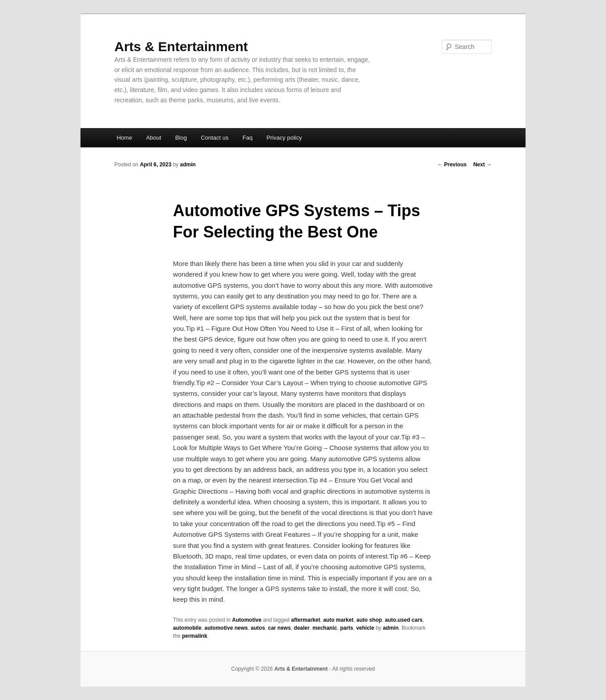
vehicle (365, 628)
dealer (301, 628)
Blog (181, 138)
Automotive (247, 620)
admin (188, 165)
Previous (452, 165)
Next (483, 165)
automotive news (226, 628)
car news (279, 628)
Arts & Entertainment (181, 46)
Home (124, 138)
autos (258, 628)
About (154, 138)
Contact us (214, 138)
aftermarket (305, 620)
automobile (187, 628)
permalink (195, 636)
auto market (338, 620)
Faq (247, 138)
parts (346, 628)
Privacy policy (284, 138)
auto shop (369, 620)
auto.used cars (404, 620)
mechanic (325, 628)
